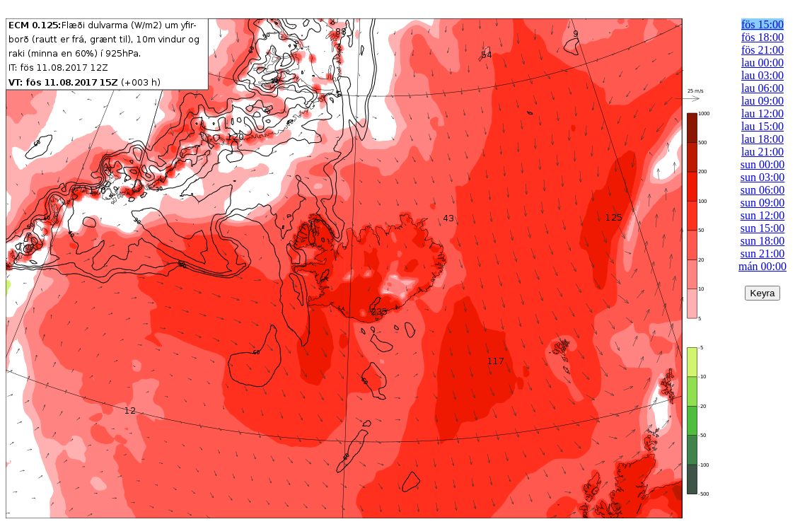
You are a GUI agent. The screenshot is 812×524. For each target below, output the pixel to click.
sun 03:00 (763, 177)
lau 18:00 (762, 139)
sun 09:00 (763, 203)
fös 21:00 (762, 50)
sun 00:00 (763, 164)
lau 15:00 (762, 126)
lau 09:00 (762, 101)
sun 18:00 (763, 241)
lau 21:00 (762, 152)
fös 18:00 (762, 37)
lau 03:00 (762, 75)
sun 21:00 (763, 254)
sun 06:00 (763, 190)
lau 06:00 (762, 88)
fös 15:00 (762, 24)
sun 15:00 (763, 228)
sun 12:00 (763, 215)
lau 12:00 (762, 113)
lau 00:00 (762, 63)
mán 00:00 (762, 266)
